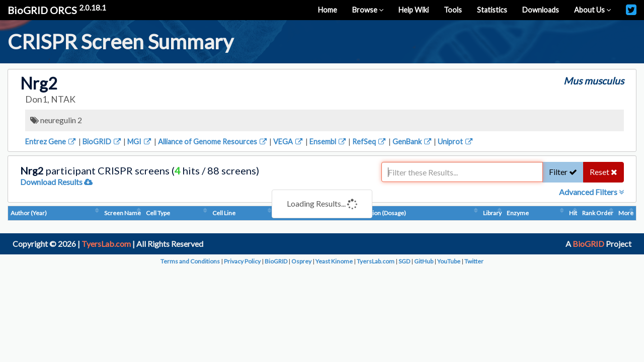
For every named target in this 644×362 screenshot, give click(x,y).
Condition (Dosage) (380, 213)
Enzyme (518, 213)
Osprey (301, 261)
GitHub (424, 261)
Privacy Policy (242, 261)
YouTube (449, 261)
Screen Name (123, 213)
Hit (573, 213)
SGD (404, 261)
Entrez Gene (51, 142)
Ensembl (328, 142)
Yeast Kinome (334, 261)
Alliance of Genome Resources (213, 142)
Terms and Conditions (190, 261)
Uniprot (456, 142)
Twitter (474, 261)
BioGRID (102, 142)
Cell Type (158, 213)
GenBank (413, 142)
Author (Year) (29, 213)
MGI (140, 142)
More (626, 213)
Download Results (56, 182)
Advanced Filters (591, 192)
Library (492, 213)
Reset (603, 172)
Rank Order (598, 213)
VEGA (289, 142)
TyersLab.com (106, 244)
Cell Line (224, 213)
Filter (563, 172)
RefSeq (370, 142)
